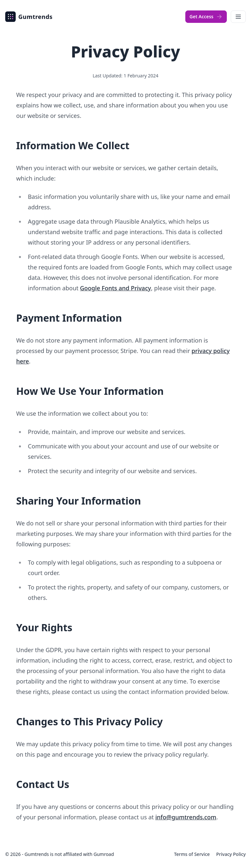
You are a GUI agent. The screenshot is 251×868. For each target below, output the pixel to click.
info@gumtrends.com (186, 817)
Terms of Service (192, 854)
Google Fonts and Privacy (116, 288)
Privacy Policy (231, 854)
